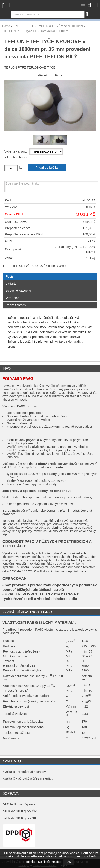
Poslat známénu (17, 305)
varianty (11, 284)
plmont (91, 207)
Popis (10, 276)
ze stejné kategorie (18, 291)
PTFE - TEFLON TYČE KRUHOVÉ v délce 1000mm (35, 266)
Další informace (48, 862)
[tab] (50, 273)
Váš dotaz (12, 298)
